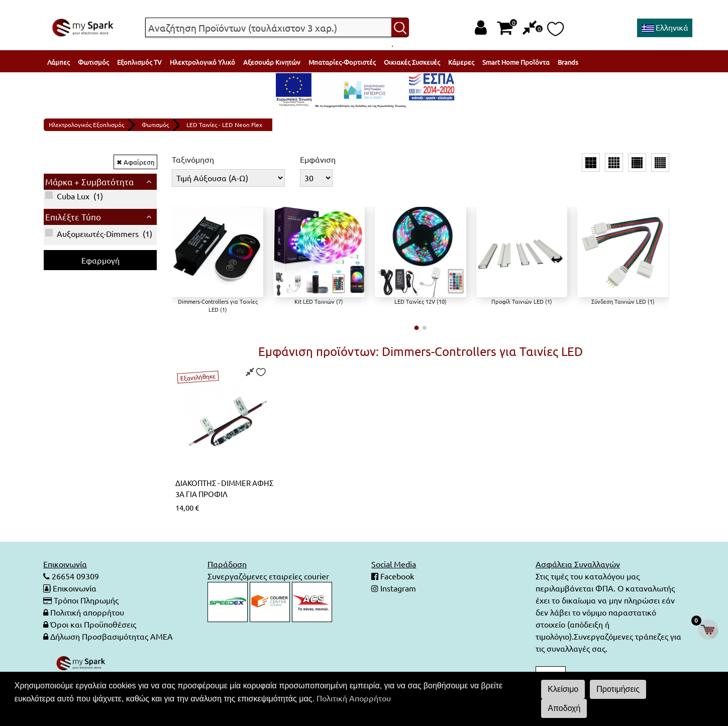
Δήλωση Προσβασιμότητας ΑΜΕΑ (112, 636)
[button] (416, 328)
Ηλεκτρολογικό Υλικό (202, 62)
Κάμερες (461, 62)
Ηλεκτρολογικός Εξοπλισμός (86, 125)
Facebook (396, 576)
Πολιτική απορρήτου (87, 612)
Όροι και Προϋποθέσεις (93, 624)
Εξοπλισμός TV (139, 62)
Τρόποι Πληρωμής (86, 600)
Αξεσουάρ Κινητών (272, 62)
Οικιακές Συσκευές (412, 62)
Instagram (397, 588)
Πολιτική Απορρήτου (354, 698)
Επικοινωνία (75, 588)
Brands (568, 62)
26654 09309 (74, 576)
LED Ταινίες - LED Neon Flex (224, 125)
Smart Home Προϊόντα (516, 62)
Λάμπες (59, 62)
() (74, 196)
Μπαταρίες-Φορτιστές (342, 62)
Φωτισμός (93, 62)
